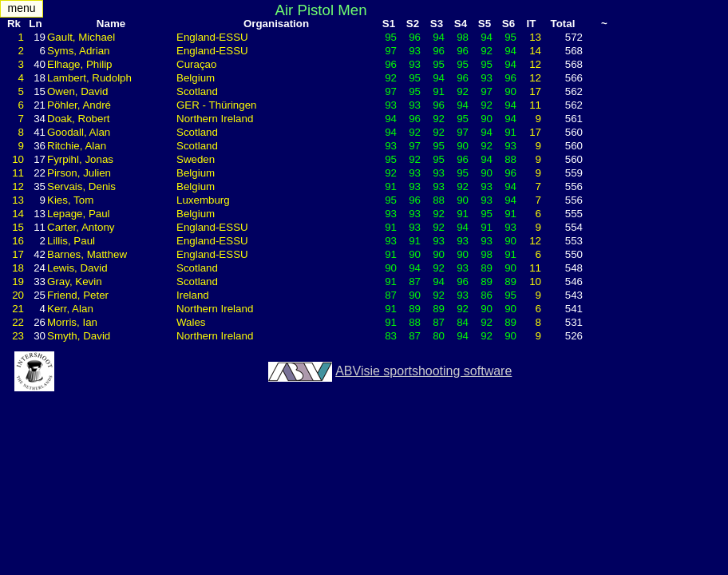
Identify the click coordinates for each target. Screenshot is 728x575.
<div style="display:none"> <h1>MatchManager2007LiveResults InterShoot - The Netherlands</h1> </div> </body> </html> (364, 287)
